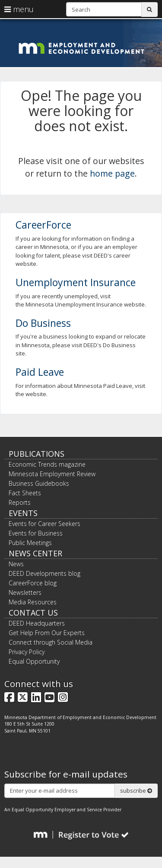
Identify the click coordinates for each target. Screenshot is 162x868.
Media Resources (33, 602)
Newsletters (25, 592)
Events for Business (36, 533)
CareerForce (43, 225)
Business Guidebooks (39, 483)
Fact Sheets (25, 493)
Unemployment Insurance (76, 282)
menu (19, 9)
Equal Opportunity (34, 661)
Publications (37, 454)
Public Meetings (30, 543)
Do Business (43, 323)
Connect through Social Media (51, 642)
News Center (35, 553)
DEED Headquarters (37, 623)
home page (112, 173)
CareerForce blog (33, 583)
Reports (20, 502)
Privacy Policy (27, 652)
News (16, 564)
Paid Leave (40, 372)
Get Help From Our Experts (47, 633)
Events (23, 513)
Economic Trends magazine (47, 464)
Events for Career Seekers (44, 524)
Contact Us (33, 613)
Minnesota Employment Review (52, 474)
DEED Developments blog (44, 573)
